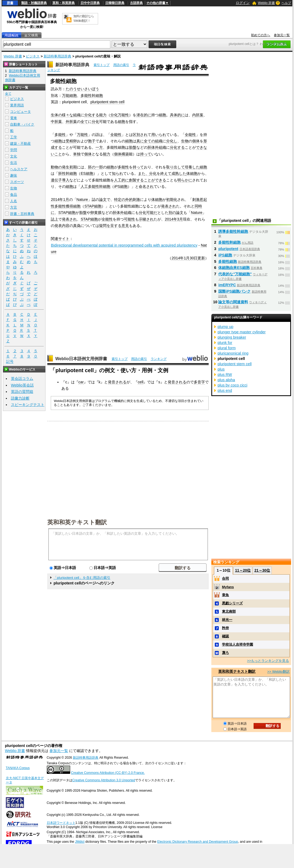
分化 (95, 122)
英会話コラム (22, 379)
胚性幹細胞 (68, 173)
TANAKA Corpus (18, 768)
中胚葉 (56, 122)
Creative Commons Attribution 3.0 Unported (104, 780)
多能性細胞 (228, 261)
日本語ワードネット (61, 823)
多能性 (60, 135)
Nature (82, 200)
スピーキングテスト (28, 405)
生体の (56, 115)
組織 (77, 115)
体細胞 (192, 173)
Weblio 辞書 (266, 3)
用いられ (159, 135)
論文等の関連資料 (233, 302)
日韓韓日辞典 (115, 3)
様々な (68, 115)
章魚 (225, 595)
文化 (14, 156)
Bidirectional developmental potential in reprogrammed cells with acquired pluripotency (124, 245)
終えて (166, 173)
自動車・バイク (22, 124)
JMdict (80, 842)
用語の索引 (121, 65)
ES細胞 (87, 173)
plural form (226, 348)
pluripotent (228, 249)
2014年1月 (60, 200)
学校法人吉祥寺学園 (238, 644)
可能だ (152, 213)
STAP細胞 (93, 206)
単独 (77, 154)
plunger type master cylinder (241, 332)
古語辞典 (136, 3)
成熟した (179, 173)
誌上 (54, 219)
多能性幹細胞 (92, 95)
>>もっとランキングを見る (268, 661)
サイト (64, 239)
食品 (14, 195)
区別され (140, 135)
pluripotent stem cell (107, 102)
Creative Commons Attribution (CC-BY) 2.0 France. (108, 773)
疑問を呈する (110, 226)
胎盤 (133, 147)
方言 (14, 207)
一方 (99, 147)
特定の (120, 200)
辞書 (10, 3)
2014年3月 (174, 219)
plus (221, 369)
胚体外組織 (157, 147)
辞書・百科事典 (22, 214)
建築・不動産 (20, 144)
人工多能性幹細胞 (95, 186)
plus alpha (226, 380)
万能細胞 (69, 95)
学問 (14, 150)
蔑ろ (225, 653)
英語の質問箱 (22, 392)
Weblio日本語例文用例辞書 (81, 359)
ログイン (243, 3)
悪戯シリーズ (232, 603)
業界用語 (17, 105)
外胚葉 (71, 122)
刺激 (136, 200)
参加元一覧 (282, 35)
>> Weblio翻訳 (278, 672)
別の (172, 213)
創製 (133, 180)
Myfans (228, 587)
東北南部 (229, 611)
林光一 (227, 620)
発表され (169, 206)
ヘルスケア (19, 169)
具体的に (177, 115)
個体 (196, 141)
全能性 (116, 135)
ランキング (159, 359)
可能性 (129, 219)
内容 (66, 226)
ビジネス (33, 56)
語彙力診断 (20, 398)
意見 (125, 226)
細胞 (162, 115)
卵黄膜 (96, 213)
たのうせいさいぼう (82, 89)
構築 (125, 154)
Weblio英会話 (22, 385)
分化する (92, 115)
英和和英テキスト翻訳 (77, 522)
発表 (58, 226)
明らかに (185, 180)
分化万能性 (120, 115)
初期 (73, 167)
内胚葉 (198, 115)
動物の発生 (60, 167)
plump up (225, 327)
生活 (14, 163)
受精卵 (71, 141)
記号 (10, 362)
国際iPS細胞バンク (234, 291)
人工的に (121, 180)
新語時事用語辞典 (57, 56)
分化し (172, 141)
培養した (192, 167)
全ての (149, 141)
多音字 (199, 382)
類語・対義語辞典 (34, 3)
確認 (225, 636)
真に (140, 141)
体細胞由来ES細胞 (234, 268)
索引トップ (102, 65)
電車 (14, 118)
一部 (99, 167)
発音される (117, 382)
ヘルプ (286, 3)
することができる (151, 180)
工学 (14, 137)
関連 (54, 239)
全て (84, 122)
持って (146, 154)
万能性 (82, 135)
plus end (225, 391)
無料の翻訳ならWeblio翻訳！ (84, 18)
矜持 (225, 628)
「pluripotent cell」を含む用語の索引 (82, 578)
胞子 (92, 141)
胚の (92, 167)
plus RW (225, 375)
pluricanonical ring (233, 353)
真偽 (77, 226)
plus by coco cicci (232, 385)
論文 (103, 200)
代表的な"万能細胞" (235, 274)
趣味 (14, 175)
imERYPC (227, 285)
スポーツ (17, 182)
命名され (146, 186)
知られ (117, 173)
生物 (185, 141)
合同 (225, 578)
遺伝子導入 (60, 180)
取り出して (175, 167)
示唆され (146, 219)
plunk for (225, 343)
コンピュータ (20, 112)
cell (141, 382)
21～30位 (262, 570)
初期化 (172, 200)
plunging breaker (232, 337)
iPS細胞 (121, 186)
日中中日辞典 (90, 3)
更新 (201, 258)
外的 (129, 200)
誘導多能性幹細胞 (233, 231)
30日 (194, 258)
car (81, 382)
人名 (14, 201)
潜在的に (144, 115)
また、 (144, 173)
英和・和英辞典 (64, 3)
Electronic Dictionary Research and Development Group (198, 842)
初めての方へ (261, 35)
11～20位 (243, 570)
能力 (103, 115)
